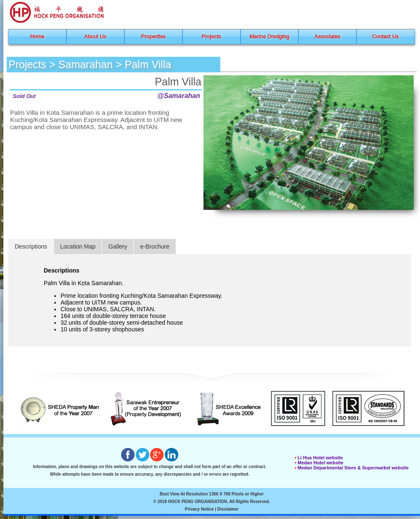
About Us (96, 37)
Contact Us (385, 37)
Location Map (78, 246)
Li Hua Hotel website (320, 458)
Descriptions (31, 246)
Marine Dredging (270, 37)
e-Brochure (155, 246)
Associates (328, 37)
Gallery (118, 246)
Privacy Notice (199, 509)
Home (37, 37)
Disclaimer (228, 509)
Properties (153, 37)
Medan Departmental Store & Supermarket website (353, 468)
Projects (211, 37)
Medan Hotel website (321, 463)
